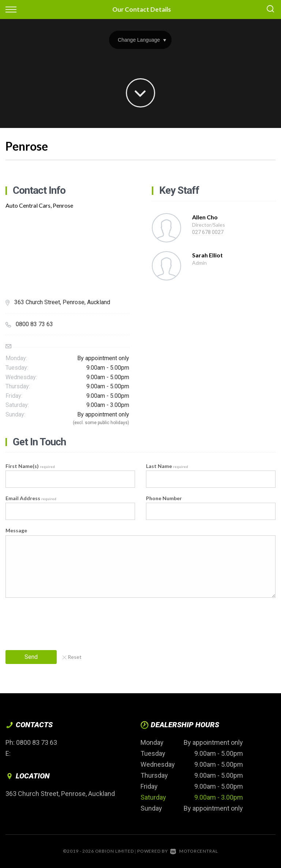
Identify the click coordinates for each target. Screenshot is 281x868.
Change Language (142, 40)
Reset (72, 657)
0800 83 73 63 (37, 742)
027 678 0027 (208, 232)
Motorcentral (194, 851)
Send (31, 657)
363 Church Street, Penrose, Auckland (60, 794)
